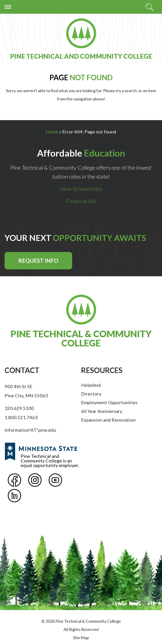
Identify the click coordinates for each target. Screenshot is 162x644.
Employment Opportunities (109, 402)
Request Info (38, 261)
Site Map (81, 638)
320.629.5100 (19, 408)
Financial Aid (81, 201)
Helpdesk (91, 385)
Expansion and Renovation (108, 420)
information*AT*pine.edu (30, 430)
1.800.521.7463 (21, 417)
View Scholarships (81, 189)
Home (52, 132)
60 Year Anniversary (102, 411)
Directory (91, 394)
